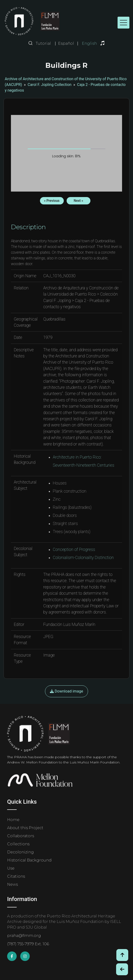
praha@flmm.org (24, 936)
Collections (18, 844)
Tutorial (43, 43)
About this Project (25, 828)
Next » (78, 201)
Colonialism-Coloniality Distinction (83, 558)
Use (11, 868)
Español (66, 44)
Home (13, 820)
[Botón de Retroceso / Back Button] (122, 969)
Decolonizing (20, 852)
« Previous (52, 201)
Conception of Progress (74, 549)
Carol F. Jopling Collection (49, 85)
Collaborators (21, 836)
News (12, 884)
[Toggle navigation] (123, 23)
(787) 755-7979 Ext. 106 (28, 944)
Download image (66, 691)
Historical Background (29, 860)
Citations (16, 876)
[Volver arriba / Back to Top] (122, 955)
